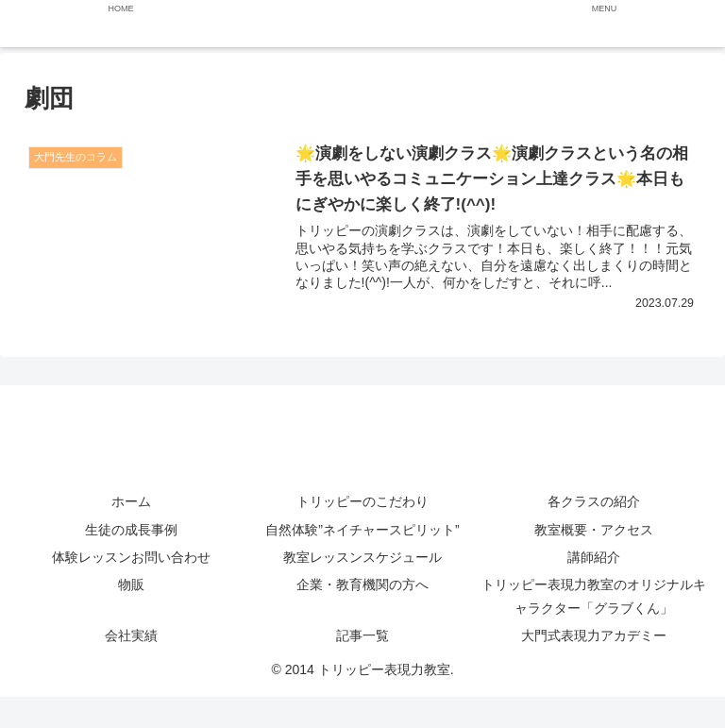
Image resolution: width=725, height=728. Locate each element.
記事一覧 (362, 636)
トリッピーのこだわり (362, 502)
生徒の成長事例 (131, 530)
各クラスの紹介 (594, 502)
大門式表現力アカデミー (594, 636)
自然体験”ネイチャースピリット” (362, 530)
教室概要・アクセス (594, 530)
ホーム (131, 502)
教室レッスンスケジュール (362, 557)
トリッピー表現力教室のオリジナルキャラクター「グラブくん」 (594, 596)
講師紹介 (594, 557)
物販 (131, 584)
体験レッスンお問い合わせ (144, 557)
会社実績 (131, 636)
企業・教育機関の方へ (362, 584)
